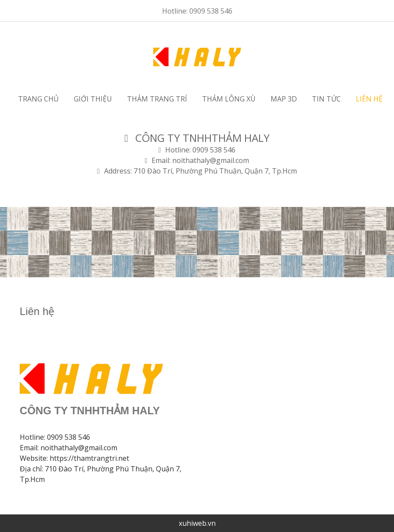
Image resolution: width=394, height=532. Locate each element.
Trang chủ (38, 99)
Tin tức (326, 99)
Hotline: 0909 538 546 (197, 11)
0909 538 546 (69, 437)
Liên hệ (369, 99)
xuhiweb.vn (197, 523)
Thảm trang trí (157, 99)
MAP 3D (284, 99)
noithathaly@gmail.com (79, 448)
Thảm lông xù (229, 99)
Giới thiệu (93, 99)
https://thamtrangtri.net (89, 458)
